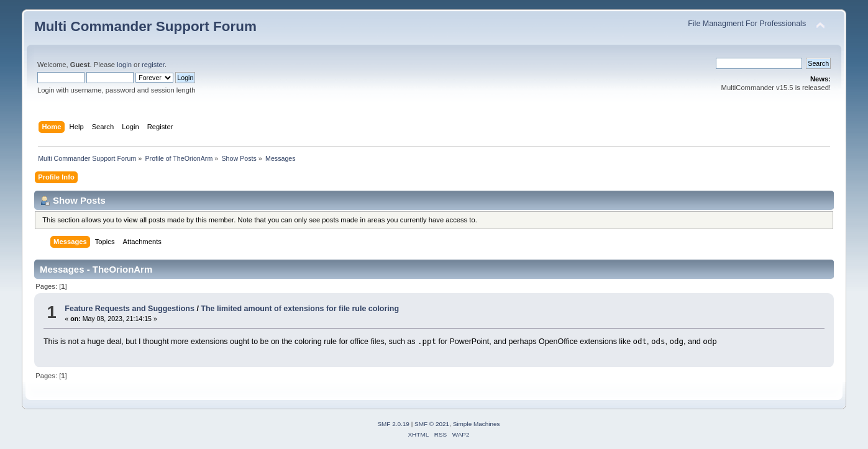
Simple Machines (477, 424)
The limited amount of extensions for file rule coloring (300, 309)
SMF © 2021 (432, 424)
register (153, 65)
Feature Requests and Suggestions (130, 309)
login (124, 65)
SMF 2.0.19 (393, 424)
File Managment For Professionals (747, 24)
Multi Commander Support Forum (145, 26)
